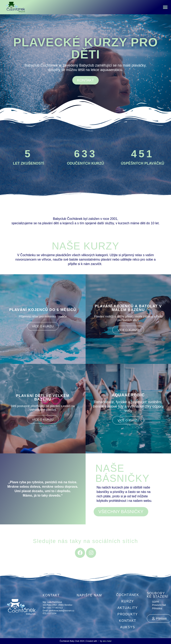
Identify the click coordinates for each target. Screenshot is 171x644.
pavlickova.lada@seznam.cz (61, 611)
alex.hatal (107, 641)
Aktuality (128, 608)
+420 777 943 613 (54, 608)
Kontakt (128, 621)
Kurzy (128, 601)
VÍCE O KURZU (43, 326)
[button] (165, 7)
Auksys (128, 627)
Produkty (128, 614)
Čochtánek (128, 595)
